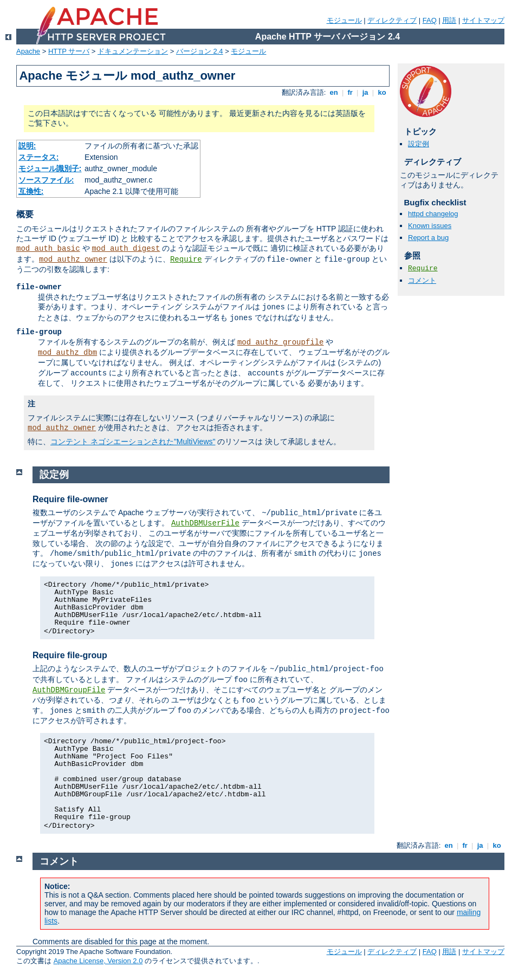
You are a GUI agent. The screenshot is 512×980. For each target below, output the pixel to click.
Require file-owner (70, 499)
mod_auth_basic (48, 249)
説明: (27, 146)
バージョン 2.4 (200, 51)
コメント (422, 280)
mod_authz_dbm (67, 353)
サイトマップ (483, 20)
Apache (28, 51)
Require (186, 259)
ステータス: (39, 157)
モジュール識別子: (50, 168)
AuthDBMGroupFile (69, 690)
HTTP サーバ (69, 51)
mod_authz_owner (73, 259)
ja (365, 92)
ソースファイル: (46, 180)
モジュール (344, 20)
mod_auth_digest (126, 249)
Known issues (430, 226)
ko (382, 92)
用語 (449, 20)
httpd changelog (433, 214)
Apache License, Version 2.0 (98, 961)
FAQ (430, 20)
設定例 (419, 144)
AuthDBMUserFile (205, 523)
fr (350, 92)
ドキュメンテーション (133, 51)
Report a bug (428, 238)
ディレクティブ (392, 20)
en (334, 92)
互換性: (31, 191)
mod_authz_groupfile (281, 342)
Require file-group (70, 655)
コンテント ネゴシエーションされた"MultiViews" (133, 442)
